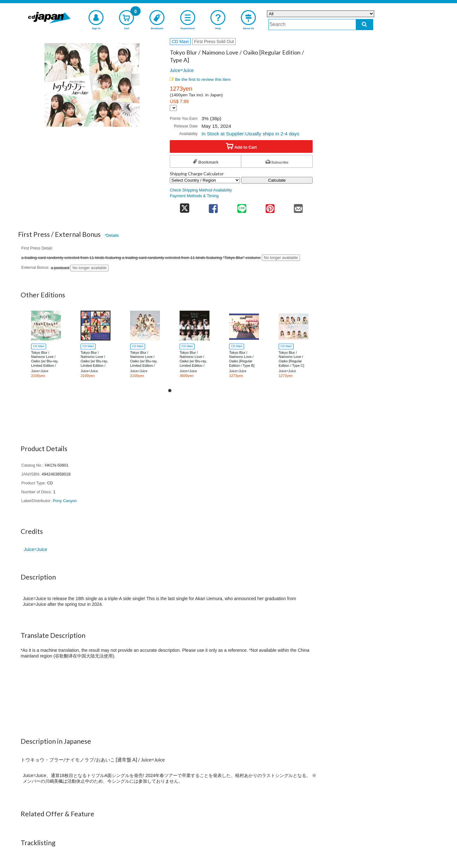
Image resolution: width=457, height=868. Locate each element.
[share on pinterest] (270, 207)
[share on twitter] (185, 207)
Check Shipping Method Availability (201, 190)
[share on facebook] (213, 207)
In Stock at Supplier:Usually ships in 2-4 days (250, 134)
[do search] (364, 25)
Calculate (277, 180)
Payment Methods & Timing (194, 196)
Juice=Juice (182, 70)
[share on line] (242, 207)
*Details (112, 235)
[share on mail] (298, 207)
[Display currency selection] (173, 108)
